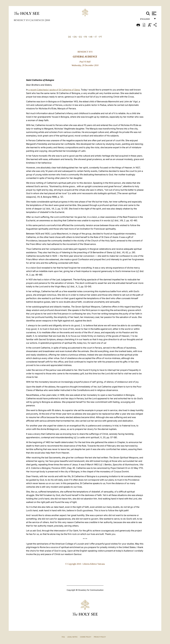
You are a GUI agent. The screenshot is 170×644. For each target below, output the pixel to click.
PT (101, 37)
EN (75, 37)
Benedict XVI (22, 20)
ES (80, 37)
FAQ (63, 637)
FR (86, 37)
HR (91, 37)
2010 (48, 20)
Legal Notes (72, 637)
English (146, 20)
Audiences (38, 20)
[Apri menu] (154, 13)
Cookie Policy (86, 637)
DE (70, 37)
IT (96, 37)
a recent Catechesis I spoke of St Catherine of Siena (54, 90)
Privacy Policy (100, 637)
